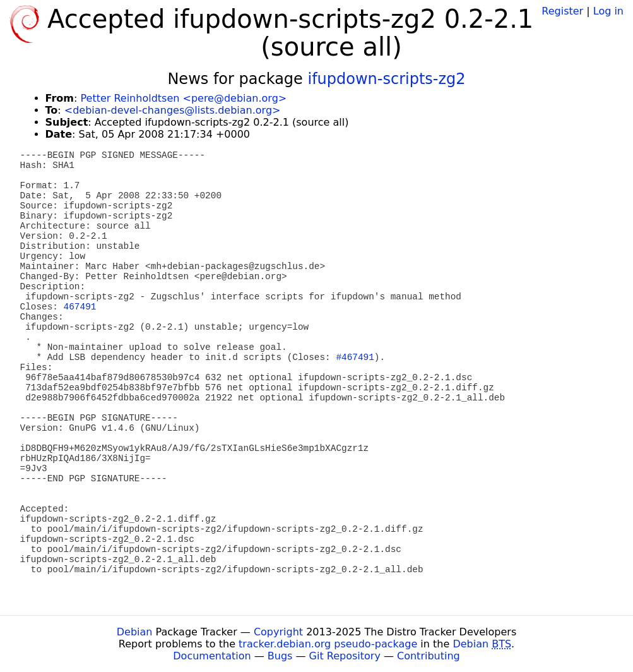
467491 (80, 307)
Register (562, 11)
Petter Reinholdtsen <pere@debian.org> (183, 98)
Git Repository (345, 656)
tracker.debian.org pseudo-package (328, 644)
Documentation (212, 656)
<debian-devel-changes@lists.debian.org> (173, 110)
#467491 (355, 357)
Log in (608, 11)
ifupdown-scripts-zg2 (386, 79)
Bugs (280, 656)
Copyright (278, 632)
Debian (135, 632)
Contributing (429, 656)
